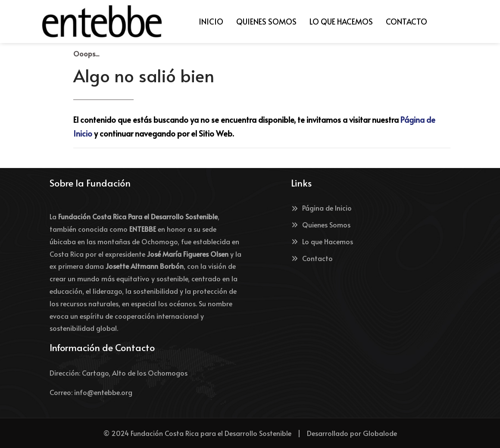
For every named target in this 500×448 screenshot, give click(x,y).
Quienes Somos (321, 224)
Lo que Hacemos (322, 241)
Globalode (380, 433)
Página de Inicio (321, 208)
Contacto (312, 258)
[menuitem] (211, 22)
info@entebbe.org (103, 392)
